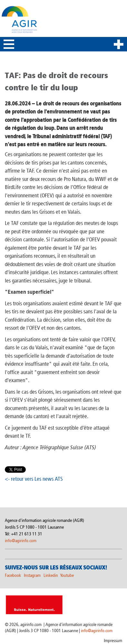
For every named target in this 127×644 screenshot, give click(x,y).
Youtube (67, 575)
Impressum (113, 641)
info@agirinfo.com (21, 541)
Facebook (13, 575)
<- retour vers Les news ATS (34, 479)
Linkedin (51, 575)
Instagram (32, 575)
